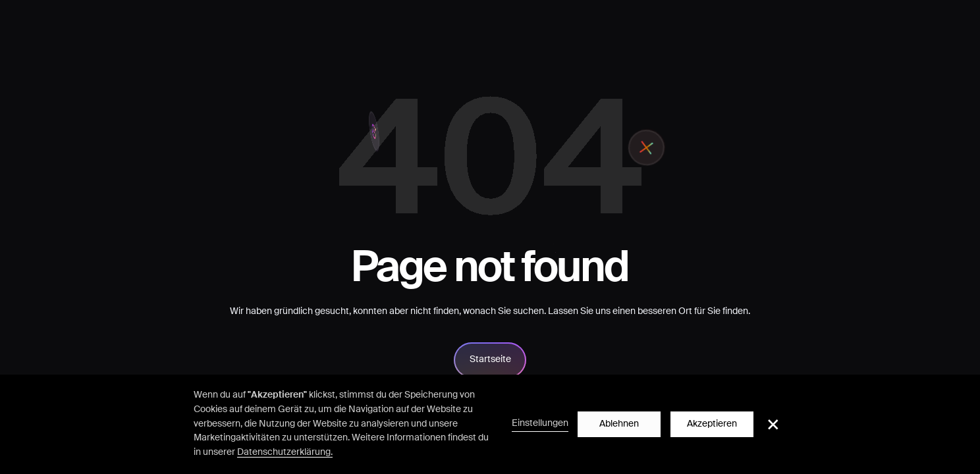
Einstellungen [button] (540, 423)
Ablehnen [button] (619, 424)
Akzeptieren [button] (712, 424)
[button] (773, 425)
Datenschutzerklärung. (285, 452)
